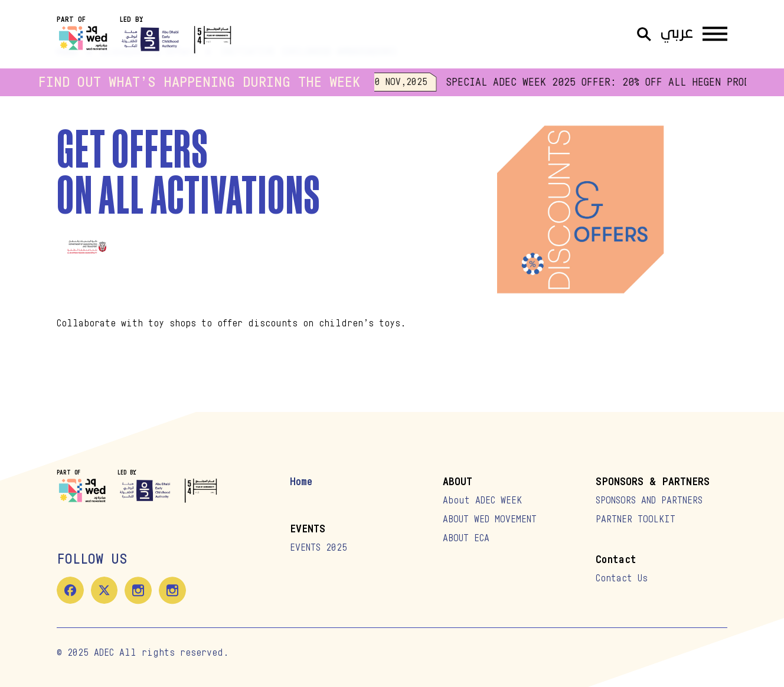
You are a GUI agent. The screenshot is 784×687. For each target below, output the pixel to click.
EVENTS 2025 (318, 548)
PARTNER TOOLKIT (636, 519)
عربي (677, 34)
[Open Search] (644, 34)
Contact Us (622, 578)
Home (301, 482)
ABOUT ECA (466, 538)
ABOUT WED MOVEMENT (490, 519)
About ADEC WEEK (482, 500)
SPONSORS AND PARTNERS (649, 500)
